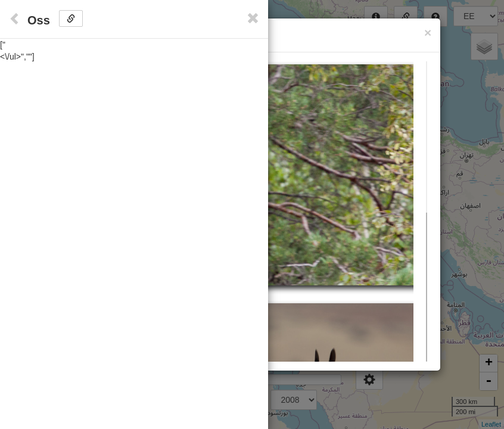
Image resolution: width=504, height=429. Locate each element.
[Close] (428, 32)
